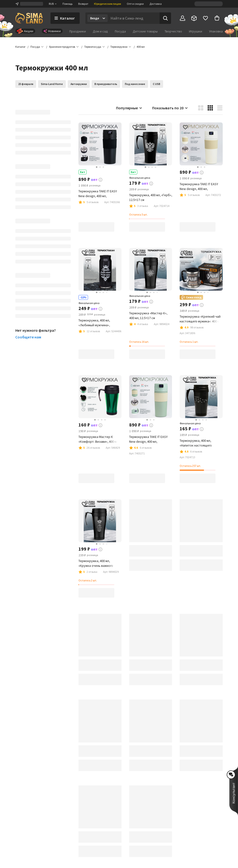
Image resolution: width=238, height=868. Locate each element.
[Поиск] (165, 18)
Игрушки (196, 31)
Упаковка (216, 31)
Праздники (78, 31)
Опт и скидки (135, 4)
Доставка (156, 4)
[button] (141, 47)
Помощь (67, 4)
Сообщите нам (28, 337)
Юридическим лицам (108, 4)
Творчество (173, 31)
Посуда (120, 31)
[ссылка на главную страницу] (29, 18)
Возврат (83, 4)
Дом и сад (100, 31)
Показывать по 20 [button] (170, 108)
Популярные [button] (129, 108)
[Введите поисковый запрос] (134, 18)
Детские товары (145, 31)
